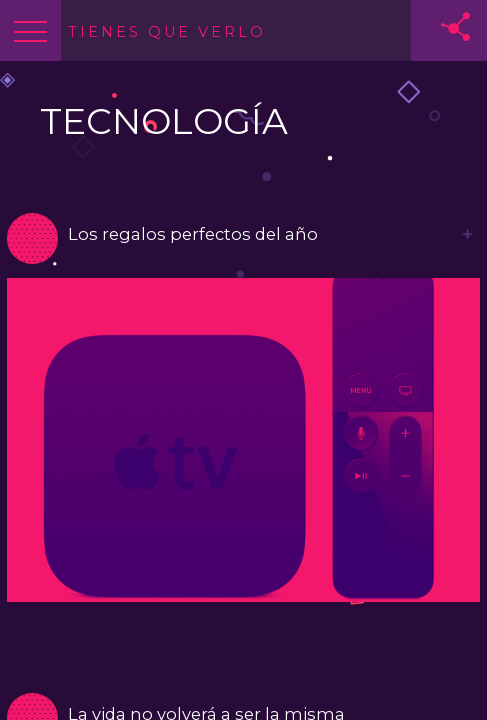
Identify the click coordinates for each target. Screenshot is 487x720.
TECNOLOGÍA (164, 121)
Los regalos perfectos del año (193, 234)
